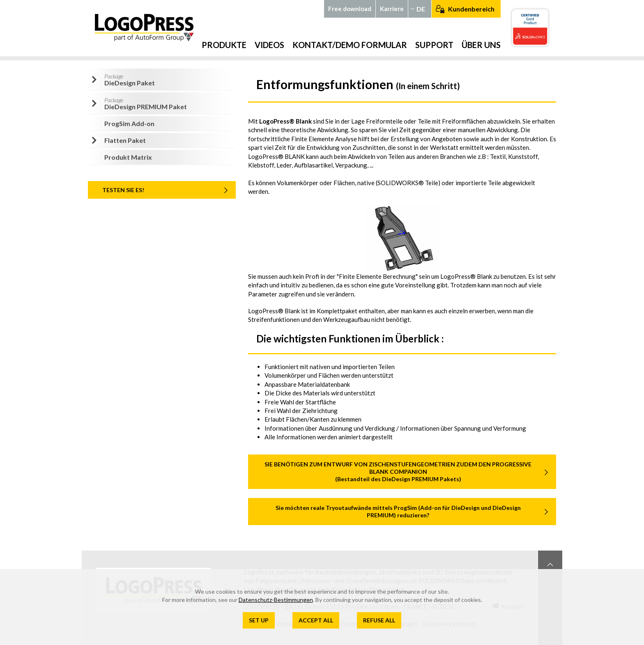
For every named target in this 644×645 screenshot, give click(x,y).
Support (434, 45)
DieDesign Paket (130, 80)
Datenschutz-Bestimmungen (276, 600)
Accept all (316, 620)
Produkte (224, 45)
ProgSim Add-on (129, 123)
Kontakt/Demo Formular (350, 45)
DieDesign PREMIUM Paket (146, 103)
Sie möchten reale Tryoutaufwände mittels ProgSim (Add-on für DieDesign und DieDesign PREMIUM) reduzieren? (398, 511)
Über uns (481, 45)
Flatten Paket (125, 140)
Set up (259, 620)
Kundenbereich (471, 9)
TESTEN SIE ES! (123, 190)
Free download (350, 9)
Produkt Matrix (128, 157)
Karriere (392, 9)
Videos (269, 45)
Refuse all (379, 620)
